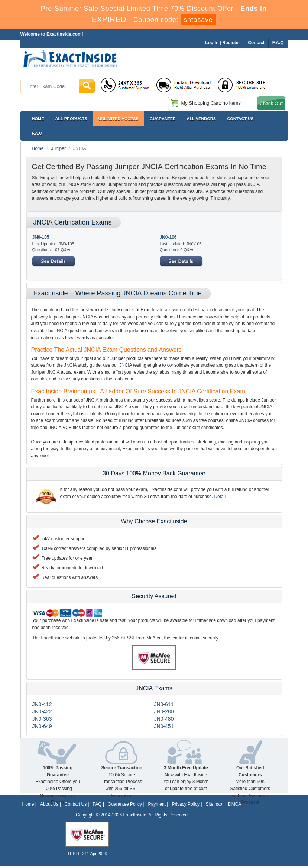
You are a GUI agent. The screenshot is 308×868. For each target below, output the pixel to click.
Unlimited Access (118, 119)
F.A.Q (37, 133)
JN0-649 (42, 726)
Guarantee (163, 119)
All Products (71, 119)
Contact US (240, 119)
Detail (220, 497)
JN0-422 (42, 711)
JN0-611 (164, 704)
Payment (157, 804)
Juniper (59, 148)
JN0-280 (164, 711)
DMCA (235, 804)
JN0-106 (168, 237)
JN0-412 (42, 704)
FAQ (97, 804)
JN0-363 (42, 719)
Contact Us (76, 804)
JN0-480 (164, 719)
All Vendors (202, 119)
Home (38, 119)
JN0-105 (41, 237)
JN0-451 (164, 726)
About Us (49, 804)
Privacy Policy (186, 804)
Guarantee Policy (125, 804)
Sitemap (214, 804)
